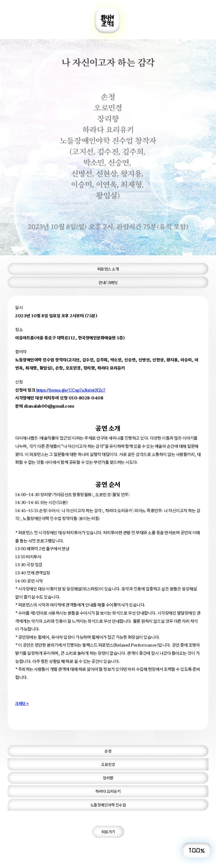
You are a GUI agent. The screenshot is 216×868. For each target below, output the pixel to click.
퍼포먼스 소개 (108, 269)
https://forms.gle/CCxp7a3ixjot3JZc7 (71, 390)
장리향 (108, 778)
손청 (108, 751)
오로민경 (108, 764)
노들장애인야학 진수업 (108, 805)
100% (197, 850)
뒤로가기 (108, 832)
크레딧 (22, 703)
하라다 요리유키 (108, 791)
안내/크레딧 (108, 282)
